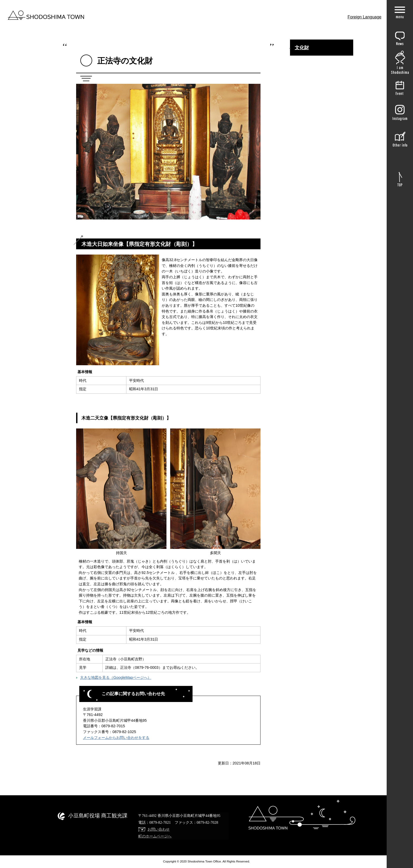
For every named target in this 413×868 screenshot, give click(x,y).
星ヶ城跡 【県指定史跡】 (316, 297)
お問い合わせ (159, 829)
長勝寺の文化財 (308, 92)
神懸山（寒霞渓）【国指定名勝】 (323, 142)
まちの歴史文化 (308, 61)
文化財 (302, 48)
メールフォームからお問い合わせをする (116, 738)
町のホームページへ (155, 836)
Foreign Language (365, 17)
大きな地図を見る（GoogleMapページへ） (116, 677)
